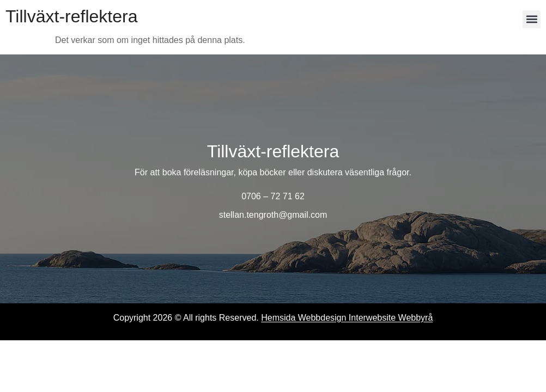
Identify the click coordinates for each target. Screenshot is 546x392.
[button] (532, 19)
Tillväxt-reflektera (71, 16)
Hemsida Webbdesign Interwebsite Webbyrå (347, 318)
